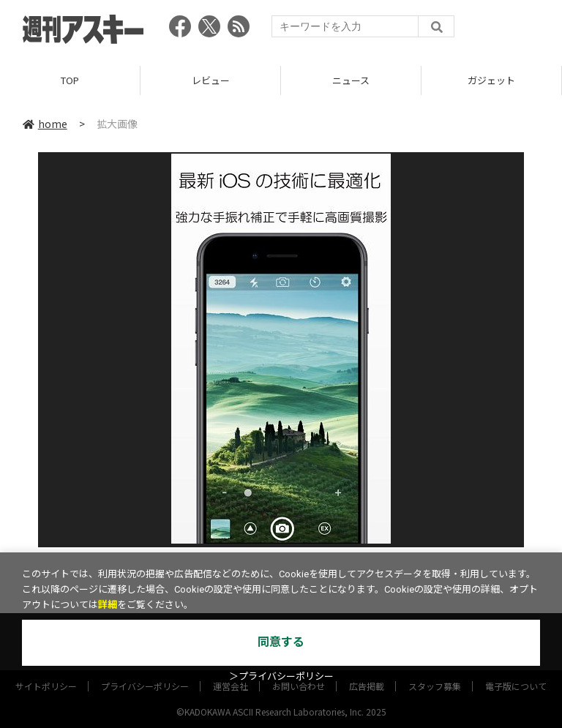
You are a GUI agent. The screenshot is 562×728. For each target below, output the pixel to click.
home (45, 124)
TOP (70, 80)
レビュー (211, 80)
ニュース (351, 80)
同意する (281, 642)
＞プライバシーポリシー (281, 676)
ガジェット (491, 80)
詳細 (108, 605)
